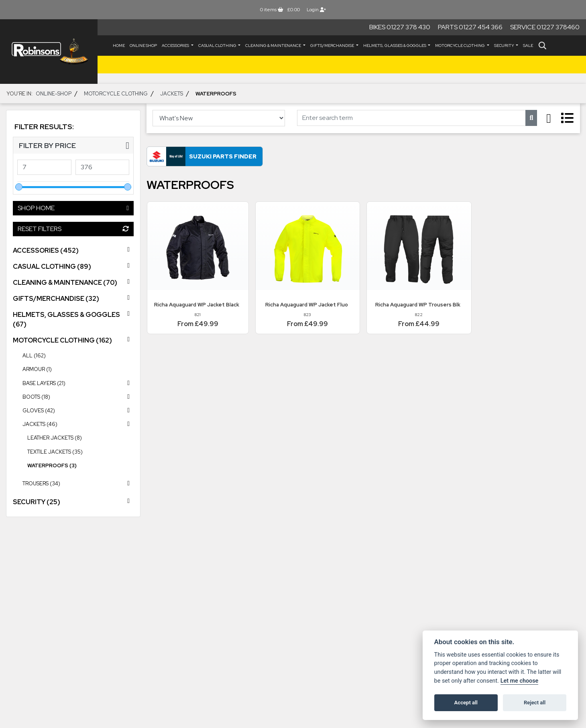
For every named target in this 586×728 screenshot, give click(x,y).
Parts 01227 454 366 (470, 27)
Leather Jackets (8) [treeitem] (55, 438)
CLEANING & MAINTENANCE (274, 46)
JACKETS (172, 94)
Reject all (535, 703)
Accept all (466, 703)
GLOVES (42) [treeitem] (78, 410)
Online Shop (143, 46)
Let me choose (520, 681)
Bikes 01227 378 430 (400, 27)
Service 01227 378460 (545, 27)
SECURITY (505, 46)
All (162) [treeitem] (34, 356)
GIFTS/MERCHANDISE (333, 46)
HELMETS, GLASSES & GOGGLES (395, 46)
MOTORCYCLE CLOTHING (460, 46)
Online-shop (54, 94)
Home (119, 46)
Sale (528, 46)
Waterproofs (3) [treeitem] (52, 465)
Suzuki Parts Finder (223, 156)
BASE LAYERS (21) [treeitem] (78, 383)
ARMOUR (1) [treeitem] (37, 369)
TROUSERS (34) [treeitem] (78, 483)
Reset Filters (73, 229)
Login (316, 10)
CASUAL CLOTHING (218, 46)
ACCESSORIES (176, 46)
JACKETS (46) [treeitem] (78, 424)
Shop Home (73, 208)
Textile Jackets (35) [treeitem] (55, 452)
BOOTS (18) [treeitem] (78, 397)
